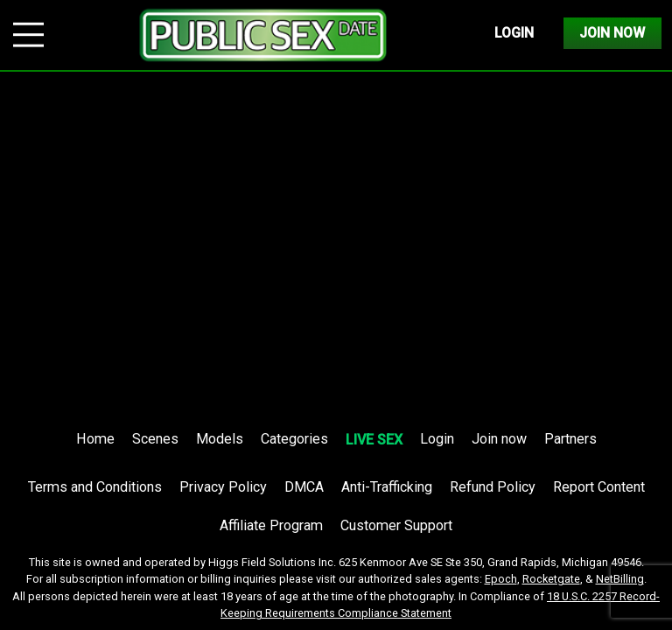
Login (514, 33)
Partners (570, 439)
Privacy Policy (223, 487)
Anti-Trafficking (387, 487)
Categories (294, 439)
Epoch (501, 579)
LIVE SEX (374, 440)
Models (220, 439)
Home (95, 439)
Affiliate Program (271, 525)
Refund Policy (493, 487)
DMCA (304, 487)
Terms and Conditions (95, 487)
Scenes (155, 439)
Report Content (599, 487)
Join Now (612, 33)
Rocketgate (551, 579)
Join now (499, 439)
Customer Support (396, 525)
